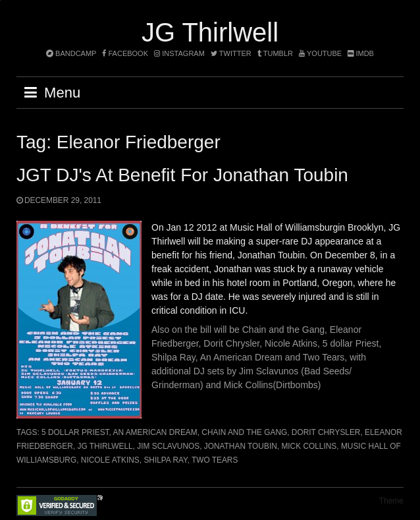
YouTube (320, 53)
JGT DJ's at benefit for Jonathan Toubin (182, 175)
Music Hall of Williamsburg (284, 227)
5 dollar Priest (75, 432)
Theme (391, 501)
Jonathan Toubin (241, 446)
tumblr (276, 53)
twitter (231, 53)
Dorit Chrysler (326, 432)
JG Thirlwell (210, 32)
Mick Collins (309, 446)
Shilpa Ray (165, 460)
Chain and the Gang (244, 432)
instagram (179, 53)
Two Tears (215, 460)
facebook (125, 53)
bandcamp (71, 53)
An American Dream (155, 432)
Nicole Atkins (110, 460)
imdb (361, 53)
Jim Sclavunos (168, 446)
